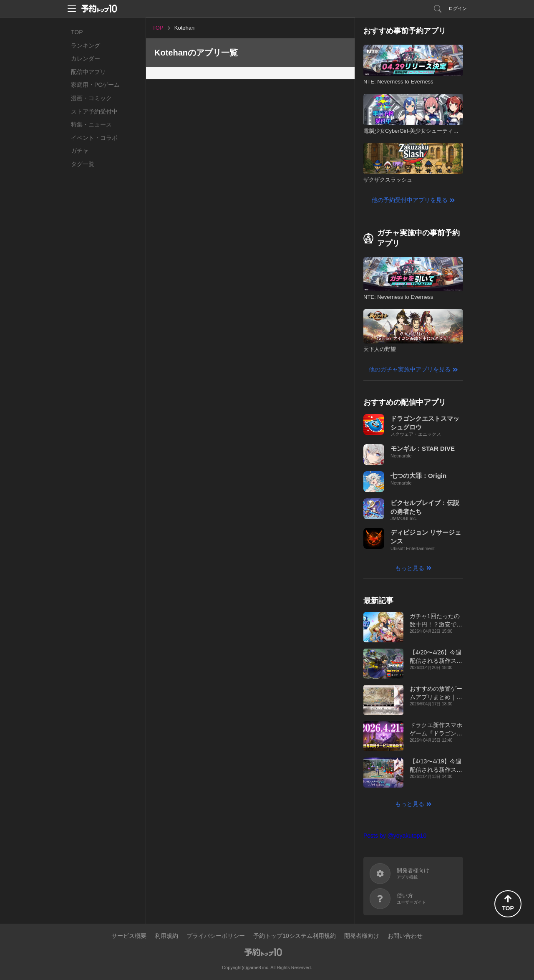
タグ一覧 (83, 164)
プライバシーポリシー (216, 936)
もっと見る (410, 568)
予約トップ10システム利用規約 (295, 936)
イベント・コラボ (94, 138)
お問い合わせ (405, 936)
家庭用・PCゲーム (95, 85)
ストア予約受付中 (94, 111)
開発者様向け (362, 936)
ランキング (86, 45)
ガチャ (80, 151)
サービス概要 (129, 936)
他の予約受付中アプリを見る (410, 200)
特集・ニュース (91, 124)
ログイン (458, 8)
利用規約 (166, 936)
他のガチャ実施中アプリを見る (410, 369)
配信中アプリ (88, 72)
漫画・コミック (91, 98)
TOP (77, 32)
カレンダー (86, 58)
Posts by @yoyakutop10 (395, 836)
